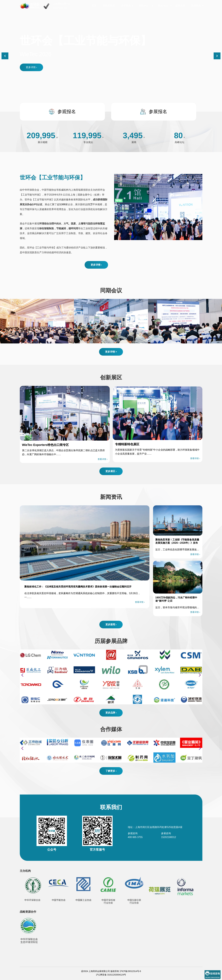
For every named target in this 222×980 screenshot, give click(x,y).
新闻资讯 (196, 6)
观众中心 (163, 6)
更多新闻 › (111, 624)
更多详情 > (111, 352)
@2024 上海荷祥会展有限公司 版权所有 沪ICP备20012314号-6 (111, 971)
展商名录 (180, 6)
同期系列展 (109, 6)
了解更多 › (111, 771)
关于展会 (126, 6)
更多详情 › (31, 67)
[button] (217, 56)
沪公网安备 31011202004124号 (111, 975)
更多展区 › (111, 471)
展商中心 (144, 6)
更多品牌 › (111, 713)
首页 (94, 6)
